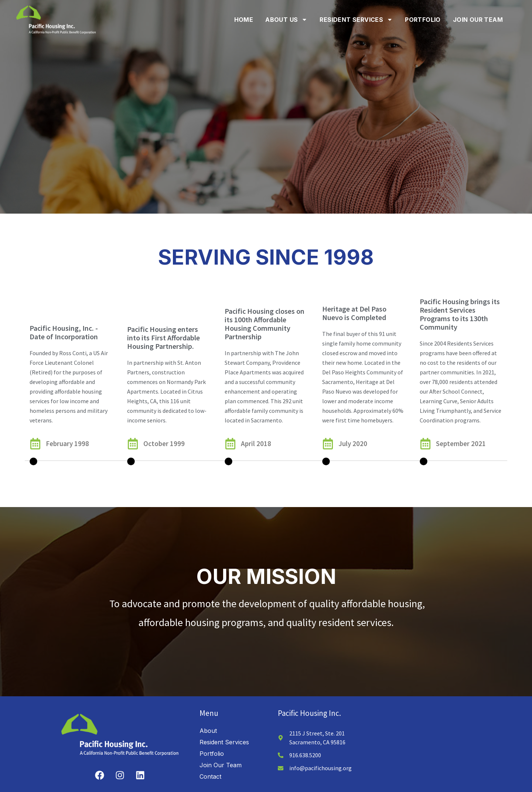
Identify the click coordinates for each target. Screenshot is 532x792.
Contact (210, 764)
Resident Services (356, 20)
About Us (286, 20)
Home (244, 20)
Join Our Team (478, 20)
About (208, 718)
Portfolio (423, 20)
